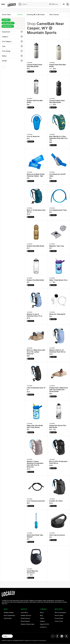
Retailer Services (26, 615)
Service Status (59, 615)
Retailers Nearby (9, 613)
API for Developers (60, 613)
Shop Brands (8, 618)
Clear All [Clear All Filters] (20, 15)
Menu (3, 4)
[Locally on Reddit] (53, 636)
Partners (43, 621)
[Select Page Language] (7, 636)
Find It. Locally (55, 4)
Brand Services (25, 618)
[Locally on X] (66, 636)
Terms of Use (59, 621)
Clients (42, 618)
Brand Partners (25, 621)
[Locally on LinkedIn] (62, 636)
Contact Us (43, 627)
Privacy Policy (59, 618)
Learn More (24, 613)
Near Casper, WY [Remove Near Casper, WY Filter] (8, 23)
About (42, 613)
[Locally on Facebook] (57, 636)
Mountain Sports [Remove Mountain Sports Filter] (8, 26)
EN (64, 4)
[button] (12, 32)
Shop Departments (9, 615)
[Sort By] (59, 14)
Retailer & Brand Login (28, 624)
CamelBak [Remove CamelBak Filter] (6, 20)
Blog (41, 615)
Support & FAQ (44, 624)
